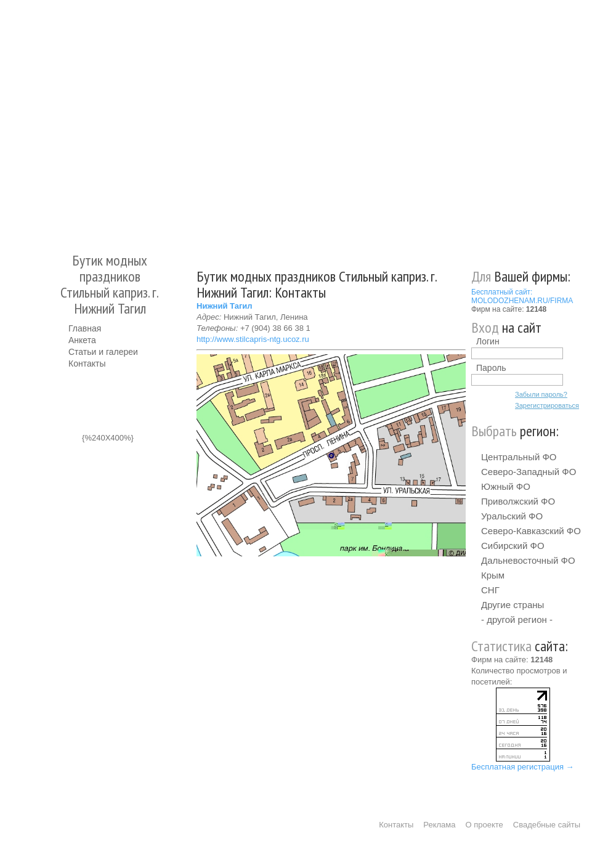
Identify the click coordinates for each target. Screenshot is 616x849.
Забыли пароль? (541, 394)
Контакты (87, 364)
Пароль (491, 368)
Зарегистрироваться (547, 405)
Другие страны (513, 605)
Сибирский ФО (513, 546)
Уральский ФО (512, 516)
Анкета (82, 340)
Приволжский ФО (518, 501)
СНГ (490, 590)
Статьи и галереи (103, 352)
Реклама (439, 825)
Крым (493, 575)
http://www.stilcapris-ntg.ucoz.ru (253, 339)
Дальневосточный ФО (528, 560)
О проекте (484, 825)
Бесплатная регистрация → (523, 767)
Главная (85, 328)
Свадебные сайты (547, 825)
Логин (488, 341)
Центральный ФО (519, 457)
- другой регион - (517, 619)
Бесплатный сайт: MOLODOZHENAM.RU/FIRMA (522, 296)
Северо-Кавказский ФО (531, 531)
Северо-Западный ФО (529, 472)
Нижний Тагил (225, 306)
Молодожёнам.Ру (73, 120)
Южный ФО (506, 486)
